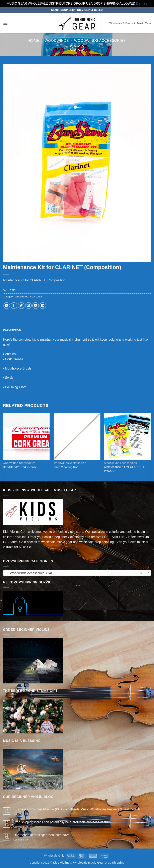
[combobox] (77, 573)
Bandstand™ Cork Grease (20, 467)
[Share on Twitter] (21, 306)
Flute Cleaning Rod (66, 467)
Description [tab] (12, 330)
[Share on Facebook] (14, 306)
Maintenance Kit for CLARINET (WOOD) (124, 469)
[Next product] (73, 48)
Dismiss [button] (142, 4)
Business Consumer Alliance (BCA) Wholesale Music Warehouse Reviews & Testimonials (77, 809)
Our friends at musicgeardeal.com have (41, 835)
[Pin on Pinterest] (36, 306)
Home (34, 40)
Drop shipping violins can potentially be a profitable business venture (62, 822)
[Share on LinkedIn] (43, 306)
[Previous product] (81, 48)
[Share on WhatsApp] (7, 306)
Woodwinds (57, 40)
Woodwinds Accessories (100, 40)
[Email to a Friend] (28, 306)
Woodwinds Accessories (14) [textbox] (75, 573)
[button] (5, 23)
